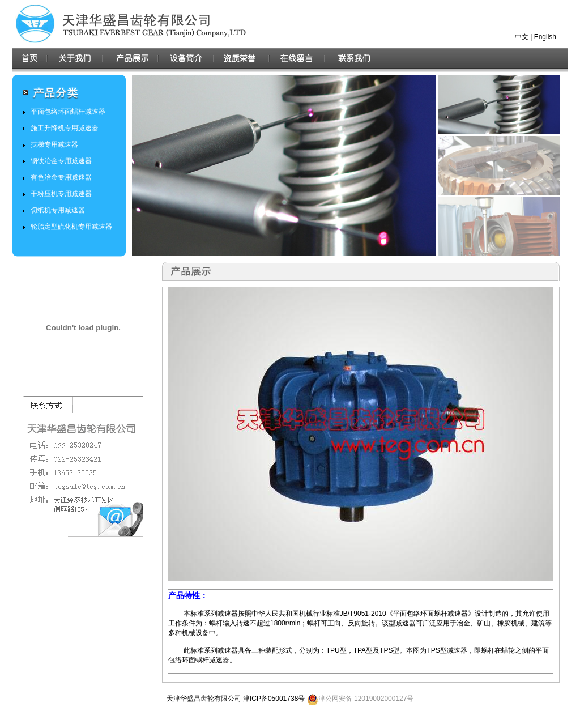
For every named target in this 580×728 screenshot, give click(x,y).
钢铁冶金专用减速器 (61, 161)
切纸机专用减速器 (58, 210)
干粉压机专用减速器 (61, 194)
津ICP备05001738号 (274, 699)
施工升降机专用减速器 (65, 128)
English (545, 37)
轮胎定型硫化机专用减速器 (71, 227)
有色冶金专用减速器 (61, 177)
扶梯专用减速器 (54, 144)
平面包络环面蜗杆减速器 (68, 112)
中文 (522, 37)
